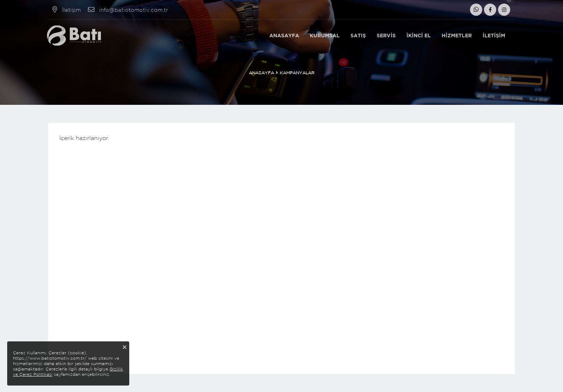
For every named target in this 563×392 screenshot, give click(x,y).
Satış (358, 35)
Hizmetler (457, 35)
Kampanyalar (297, 73)
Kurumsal (325, 35)
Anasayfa (284, 35)
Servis (386, 35)
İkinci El (419, 35)
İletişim (494, 35)
